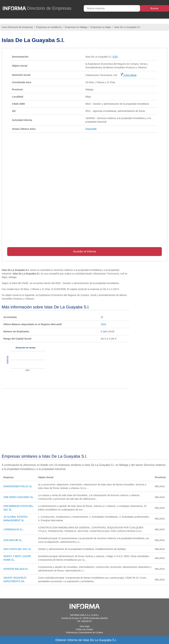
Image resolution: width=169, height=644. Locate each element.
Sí (102, 317)
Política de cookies (84, 629)
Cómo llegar (128, 75)
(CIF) (115, 57)
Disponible (91, 129)
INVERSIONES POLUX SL (18, 486)
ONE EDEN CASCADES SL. (19, 497)
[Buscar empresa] (112, 8)
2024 (103, 324)
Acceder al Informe (84, 251)
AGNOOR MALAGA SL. (16, 569)
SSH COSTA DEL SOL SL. (18, 549)
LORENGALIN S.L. (14, 529)
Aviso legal (85, 626)
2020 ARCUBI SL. (13, 540)
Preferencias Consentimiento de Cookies (84, 633)
